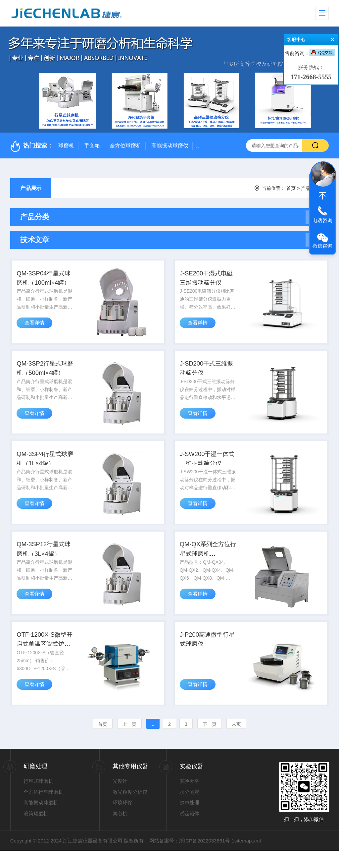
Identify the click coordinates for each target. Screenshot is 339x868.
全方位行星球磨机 (43, 809)
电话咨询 (322, 220)
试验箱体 (189, 831)
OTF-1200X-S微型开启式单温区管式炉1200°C (45, 656)
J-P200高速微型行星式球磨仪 (208, 655)
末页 (236, 741)
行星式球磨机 (38, 798)
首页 (291, 188)
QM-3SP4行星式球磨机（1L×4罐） (46, 468)
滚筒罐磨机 (36, 831)
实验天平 (189, 798)
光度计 (120, 798)
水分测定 (189, 809)
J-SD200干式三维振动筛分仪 (207, 374)
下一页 (210, 741)
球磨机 (66, 146)
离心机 (120, 831)
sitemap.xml (248, 858)
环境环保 (122, 820)
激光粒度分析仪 (130, 809)
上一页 (129, 741)
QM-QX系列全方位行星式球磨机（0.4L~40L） (209, 562)
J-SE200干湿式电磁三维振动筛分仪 (207, 280)
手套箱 (92, 146)
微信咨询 (322, 246)
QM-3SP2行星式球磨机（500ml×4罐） (46, 375)
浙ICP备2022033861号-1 (207, 858)
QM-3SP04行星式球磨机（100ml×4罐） (45, 281)
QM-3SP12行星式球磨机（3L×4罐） (46, 561)
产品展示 (31, 188)
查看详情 (36, 329)
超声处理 (189, 820)
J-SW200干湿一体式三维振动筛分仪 (208, 468)
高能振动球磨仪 (170, 146)
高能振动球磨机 (41, 820)
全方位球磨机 (125, 146)
